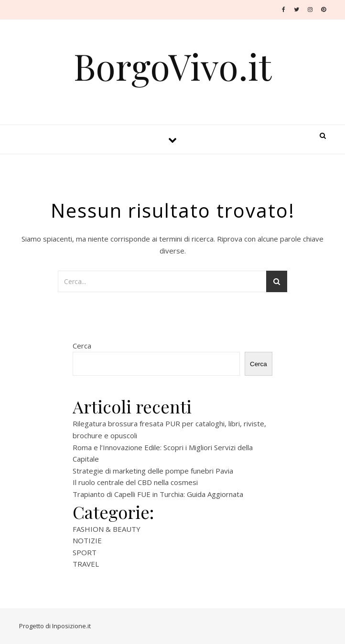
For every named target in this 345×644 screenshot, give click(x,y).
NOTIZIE (87, 540)
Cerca (82, 346)
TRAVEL (86, 564)
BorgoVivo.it (172, 66)
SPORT (85, 552)
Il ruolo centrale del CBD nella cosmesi (135, 482)
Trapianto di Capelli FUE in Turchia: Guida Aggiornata (158, 494)
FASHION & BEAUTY (107, 529)
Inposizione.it (71, 626)
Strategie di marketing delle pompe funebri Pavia (153, 471)
